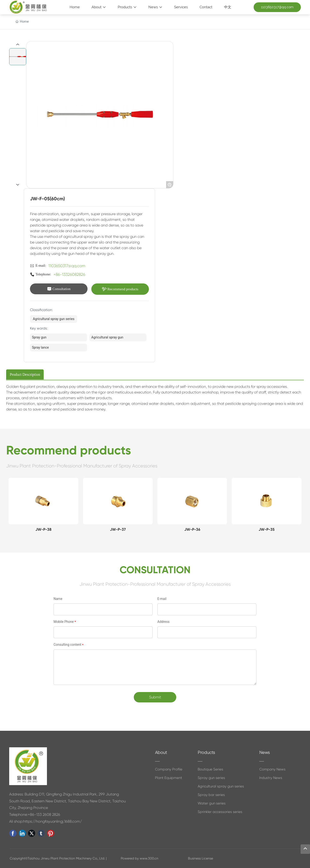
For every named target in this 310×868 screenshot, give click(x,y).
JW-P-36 (192, 529)
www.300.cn (149, 858)
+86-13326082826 (69, 274)
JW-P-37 (118, 529)
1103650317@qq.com (67, 266)
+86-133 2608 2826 (44, 815)
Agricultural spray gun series (54, 319)
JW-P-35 (267, 529)
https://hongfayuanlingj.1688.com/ (52, 821)
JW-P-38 (43, 529)
